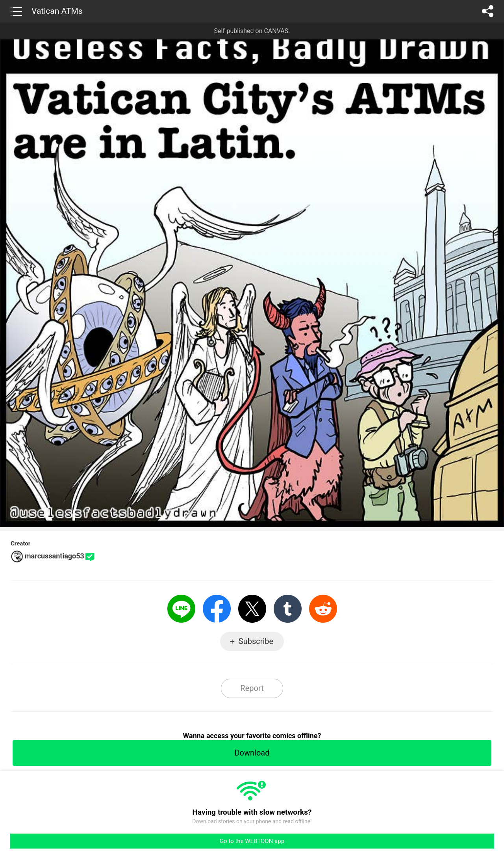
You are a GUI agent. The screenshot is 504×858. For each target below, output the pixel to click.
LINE (181, 609)
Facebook (217, 609)
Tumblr (288, 609)
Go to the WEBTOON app (252, 841)
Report (252, 688)
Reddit (323, 609)
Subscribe (256, 641)
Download (252, 753)
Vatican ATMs (57, 11)
